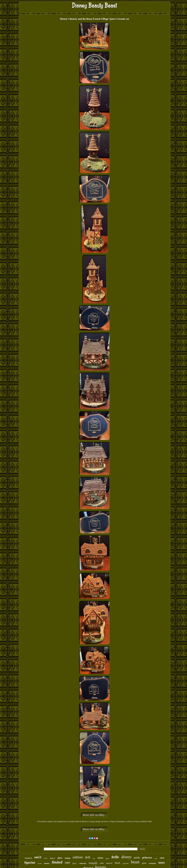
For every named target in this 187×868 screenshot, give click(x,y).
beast (135, 862)
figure (75, 863)
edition (78, 857)
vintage (68, 858)
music (46, 858)
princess (147, 858)
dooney (107, 859)
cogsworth (126, 863)
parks (137, 858)
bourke (40, 863)
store (161, 863)
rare (67, 862)
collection (83, 863)
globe (144, 863)
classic (100, 858)
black (117, 863)
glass (60, 858)
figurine (30, 863)
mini (94, 858)
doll (88, 857)
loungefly (93, 863)
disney (126, 857)
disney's (53, 858)
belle (115, 857)
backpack (28, 858)
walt (38, 857)
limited (57, 862)
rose (102, 863)
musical (109, 863)
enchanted (152, 863)
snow (162, 858)
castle (156, 858)
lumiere (47, 863)
